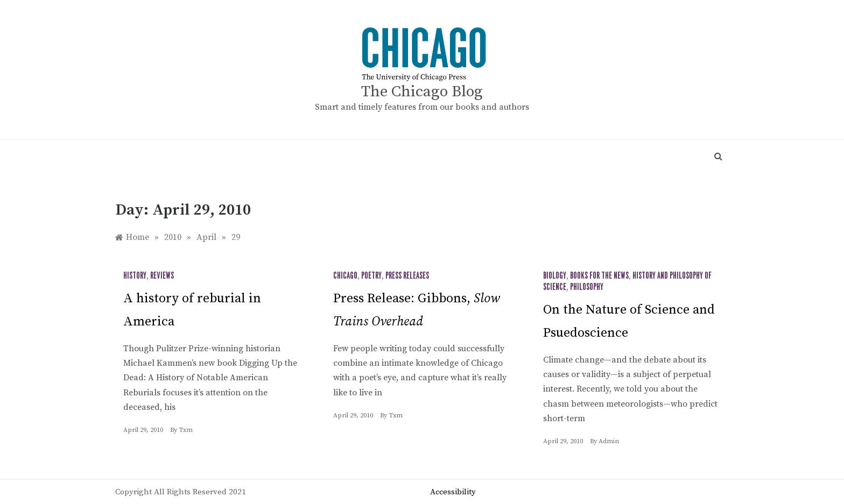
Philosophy (587, 287)
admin (609, 441)
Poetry (371, 276)
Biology (555, 276)
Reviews (162, 276)
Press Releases (407, 276)
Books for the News (599, 276)
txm (186, 430)
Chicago (345, 276)
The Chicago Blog (422, 92)
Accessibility (453, 492)
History (135, 276)
